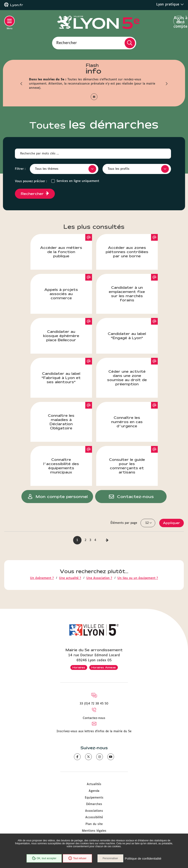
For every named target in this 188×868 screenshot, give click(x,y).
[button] (22, 84)
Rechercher (67, 43)
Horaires (79, 667)
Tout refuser (77, 858)
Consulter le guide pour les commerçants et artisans (133, 460)
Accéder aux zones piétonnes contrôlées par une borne (132, 246)
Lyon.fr (17, 5)
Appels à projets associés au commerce (68, 287)
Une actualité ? (70, 578)
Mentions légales (94, 831)
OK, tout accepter (44, 858)
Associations (94, 811)
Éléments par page (124, 523)
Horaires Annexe (104, 667)
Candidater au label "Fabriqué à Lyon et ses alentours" (67, 371)
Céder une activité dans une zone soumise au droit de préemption (132, 372)
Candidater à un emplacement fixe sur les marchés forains (133, 288)
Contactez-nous (94, 718)
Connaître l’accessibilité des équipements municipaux (68, 460)
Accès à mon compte (179, 21)
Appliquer (172, 523)
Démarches (94, 804)
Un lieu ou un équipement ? (138, 578)
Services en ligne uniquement (78, 181)
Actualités (94, 784)
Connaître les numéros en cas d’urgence (134, 415)
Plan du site (94, 824)
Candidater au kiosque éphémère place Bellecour (68, 330)
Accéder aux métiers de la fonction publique (66, 246)
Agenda (94, 791)
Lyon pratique (170, 4)
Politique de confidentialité (143, 858)
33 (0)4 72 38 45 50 (94, 704)
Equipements (94, 798)
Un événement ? (42, 578)
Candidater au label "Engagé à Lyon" (133, 329)
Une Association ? (99, 578)
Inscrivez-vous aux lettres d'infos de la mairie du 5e (94, 731)
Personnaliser (110, 858)
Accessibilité (94, 817)
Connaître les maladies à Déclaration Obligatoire (70, 416)
